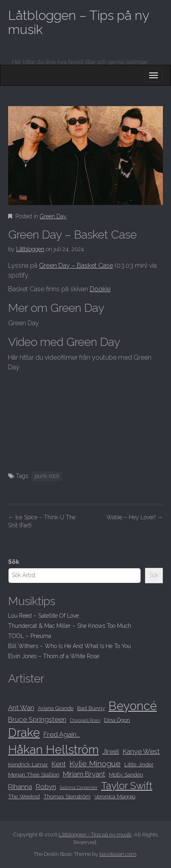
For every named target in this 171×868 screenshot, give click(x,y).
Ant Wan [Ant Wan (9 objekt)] (21, 708)
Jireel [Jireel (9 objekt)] (111, 751)
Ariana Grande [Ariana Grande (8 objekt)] (56, 708)
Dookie (100, 289)
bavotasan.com (118, 854)
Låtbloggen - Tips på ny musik (95, 835)
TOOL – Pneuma (30, 636)
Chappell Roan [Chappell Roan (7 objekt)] (85, 720)
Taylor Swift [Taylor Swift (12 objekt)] (127, 786)
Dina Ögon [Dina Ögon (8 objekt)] (117, 720)
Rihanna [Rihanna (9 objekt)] (20, 787)
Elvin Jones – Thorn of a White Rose (54, 656)
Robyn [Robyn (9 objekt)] (46, 787)
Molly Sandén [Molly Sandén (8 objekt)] (126, 774)
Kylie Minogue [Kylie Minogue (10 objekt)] (95, 764)
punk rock (47, 476)
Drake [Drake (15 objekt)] (24, 733)
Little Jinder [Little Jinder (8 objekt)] (139, 764)
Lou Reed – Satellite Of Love (43, 616)
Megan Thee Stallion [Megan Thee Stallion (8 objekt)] (34, 774)
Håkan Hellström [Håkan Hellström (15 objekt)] (53, 750)
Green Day (53, 216)
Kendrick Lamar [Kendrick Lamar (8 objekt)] (28, 764)
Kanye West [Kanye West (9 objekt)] (141, 751)
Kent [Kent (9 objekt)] (59, 764)
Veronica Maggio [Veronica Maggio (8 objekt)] (115, 796)
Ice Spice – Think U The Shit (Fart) (42, 521)
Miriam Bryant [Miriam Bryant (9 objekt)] (84, 774)
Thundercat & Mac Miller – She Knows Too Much (70, 626)
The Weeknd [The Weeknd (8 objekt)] (24, 796)
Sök (14, 562)
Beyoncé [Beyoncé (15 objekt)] (133, 706)
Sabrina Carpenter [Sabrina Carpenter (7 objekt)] (79, 787)
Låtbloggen (30, 249)
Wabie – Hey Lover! (135, 517)
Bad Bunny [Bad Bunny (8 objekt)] (91, 708)
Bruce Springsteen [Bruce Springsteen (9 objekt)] (37, 719)
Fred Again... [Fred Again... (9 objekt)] (62, 734)
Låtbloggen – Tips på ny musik (78, 22)
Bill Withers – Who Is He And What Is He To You (69, 646)
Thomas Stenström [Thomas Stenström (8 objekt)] (67, 796)
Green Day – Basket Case (76, 266)
